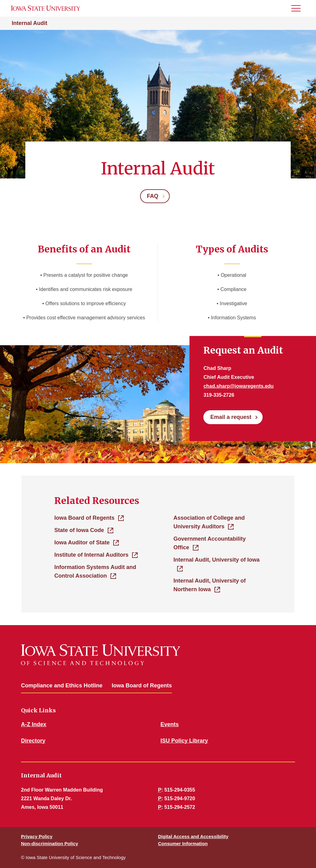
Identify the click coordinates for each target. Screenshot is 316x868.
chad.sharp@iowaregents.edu (238, 386)
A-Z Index (34, 724)
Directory (33, 741)
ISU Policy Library (184, 741)
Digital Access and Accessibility (193, 836)
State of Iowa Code (79, 530)
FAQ (153, 196)
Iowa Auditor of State (82, 542)
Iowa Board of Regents (84, 518)
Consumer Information (183, 843)
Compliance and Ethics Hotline (62, 686)
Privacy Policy (37, 836)
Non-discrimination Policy (50, 843)
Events (170, 724)
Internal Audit (29, 23)
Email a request (231, 417)
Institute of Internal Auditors (91, 555)
